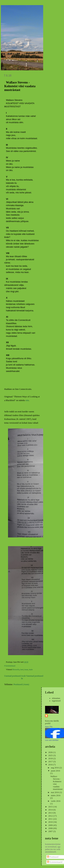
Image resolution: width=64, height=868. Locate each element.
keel (22, 669)
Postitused (53, 857)
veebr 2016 (56, 801)
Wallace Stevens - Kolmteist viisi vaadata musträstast (20, 86)
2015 (51, 807)
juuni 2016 (55, 771)
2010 (51, 822)
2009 (51, 825)
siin (27, 400)
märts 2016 (56, 795)
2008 (51, 828)
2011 (51, 819)
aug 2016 (55, 768)
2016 (51, 765)
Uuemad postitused (12, 676)
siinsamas (56, 698)
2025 (51, 755)
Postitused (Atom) (21, 684)
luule (31, 669)
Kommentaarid (55, 862)
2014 (51, 810)
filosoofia (16, 669)
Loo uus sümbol (52, 740)
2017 (51, 762)
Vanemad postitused (35, 676)
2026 (51, 752)
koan (26, 669)
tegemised (56, 701)
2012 (51, 816)
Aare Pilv (49, 727)
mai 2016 (55, 792)
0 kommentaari (10, 666)
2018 (51, 758)
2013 (51, 813)
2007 (51, 831)
